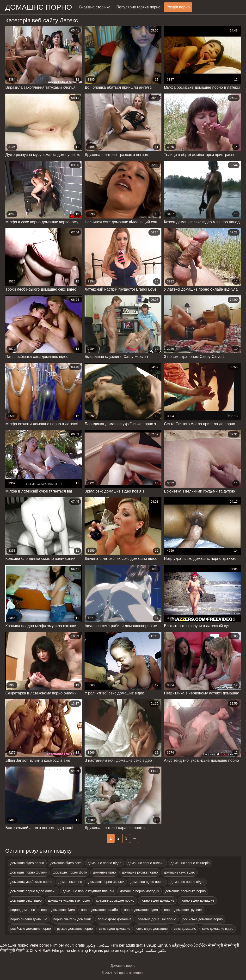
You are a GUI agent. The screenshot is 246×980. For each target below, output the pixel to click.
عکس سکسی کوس (151, 951)
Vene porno (39, 945)
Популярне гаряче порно (138, 7)
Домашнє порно (14, 945)
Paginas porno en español (111, 951)
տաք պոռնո (159, 945)
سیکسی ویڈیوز (98, 945)
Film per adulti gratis (68, 945)
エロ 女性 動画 (38, 951)
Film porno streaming (70, 951)
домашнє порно (39, 7)
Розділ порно (178, 7)
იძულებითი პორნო (189, 945)
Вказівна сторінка (95, 7)
